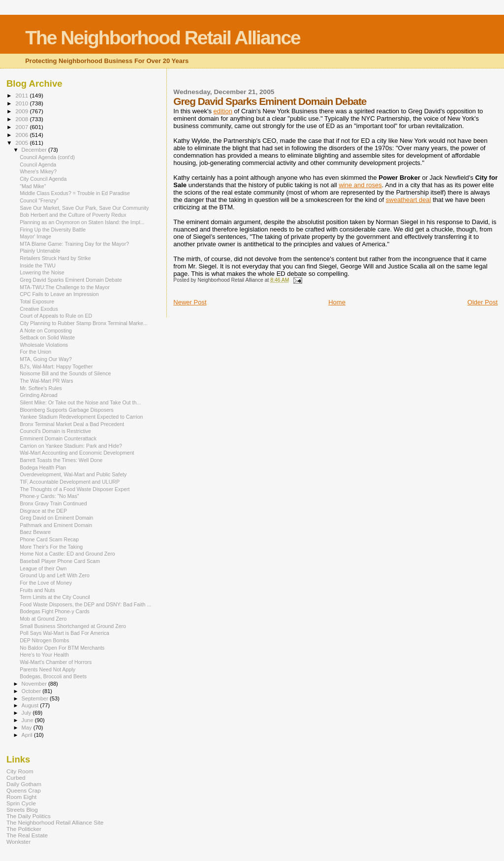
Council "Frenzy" (39, 200)
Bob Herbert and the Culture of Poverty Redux (73, 215)
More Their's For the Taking (51, 547)
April (28, 735)
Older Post (483, 302)
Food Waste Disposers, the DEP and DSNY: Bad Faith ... (85, 604)
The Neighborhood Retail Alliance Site (55, 822)
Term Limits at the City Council (55, 597)
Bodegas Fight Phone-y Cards (55, 611)
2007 (22, 127)
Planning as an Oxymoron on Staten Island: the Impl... (82, 222)
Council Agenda (38, 165)
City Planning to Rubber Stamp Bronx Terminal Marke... (84, 323)
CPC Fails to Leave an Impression (59, 294)
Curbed (16, 778)
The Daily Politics (29, 816)
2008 (22, 119)
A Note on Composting (46, 331)
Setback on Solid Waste (47, 337)
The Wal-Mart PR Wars (47, 381)
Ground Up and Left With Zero (55, 575)
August (31, 705)
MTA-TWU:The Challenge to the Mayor (65, 287)
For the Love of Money (46, 583)
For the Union (35, 352)
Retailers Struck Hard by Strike (55, 258)
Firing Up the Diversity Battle (53, 230)
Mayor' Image (35, 236)
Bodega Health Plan (43, 467)
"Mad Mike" (33, 186)
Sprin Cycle (21, 803)
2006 (22, 135)
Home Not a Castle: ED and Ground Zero (67, 554)
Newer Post (190, 302)
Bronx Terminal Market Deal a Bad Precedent (72, 424)
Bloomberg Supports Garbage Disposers (67, 410)
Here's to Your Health (44, 655)
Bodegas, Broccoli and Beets (53, 676)
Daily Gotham (24, 784)
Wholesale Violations (44, 345)
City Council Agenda (43, 179)
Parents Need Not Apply (47, 669)
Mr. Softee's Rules (41, 388)
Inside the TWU (38, 265)
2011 (22, 95)
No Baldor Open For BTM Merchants (62, 648)
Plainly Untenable (40, 251)
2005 (22, 143)
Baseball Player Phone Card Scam (60, 561)
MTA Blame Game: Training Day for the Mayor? (74, 244)
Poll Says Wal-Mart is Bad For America (64, 633)
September (36, 698)
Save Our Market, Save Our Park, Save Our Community (84, 208)
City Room (20, 771)
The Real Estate (27, 835)
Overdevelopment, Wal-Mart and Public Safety (73, 474)
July (27, 713)
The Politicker (24, 829)
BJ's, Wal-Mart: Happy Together (56, 366)
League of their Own (43, 568)
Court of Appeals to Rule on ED (56, 316)
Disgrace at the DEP (43, 511)
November (35, 684)
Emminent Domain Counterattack (58, 438)
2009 (22, 111)
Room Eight (21, 797)
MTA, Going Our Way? (46, 359)
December (35, 150)
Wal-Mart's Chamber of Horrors (56, 662)
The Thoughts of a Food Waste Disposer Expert (75, 489)
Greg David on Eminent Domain (56, 518)
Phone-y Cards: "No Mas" (49, 496)
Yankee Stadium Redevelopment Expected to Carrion (81, 417)
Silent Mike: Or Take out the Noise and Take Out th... (80, 402)
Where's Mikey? (38, 171)
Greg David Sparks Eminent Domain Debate (71, 280)
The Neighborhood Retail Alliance (163, 38)
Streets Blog (22, 810)
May (28, 728)
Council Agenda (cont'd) (47, 157)
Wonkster (18, 842)
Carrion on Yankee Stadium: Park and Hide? (71, 446)
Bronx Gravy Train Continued (53, 503)
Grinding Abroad (38, 395)
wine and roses (360, 185)
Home (337, 302)
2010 (22, 103)
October (32, 691)
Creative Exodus (39, 309)
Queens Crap (24, 790)
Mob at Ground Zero (43, 619)
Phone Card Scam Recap (49, 539)
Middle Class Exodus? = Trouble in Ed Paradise (75, 193)
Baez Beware (35, 532)
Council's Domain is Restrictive (55, 431)
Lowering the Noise (42, 272)
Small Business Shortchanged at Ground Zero (73, 626)
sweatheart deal (409, 200)
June (28, 720)
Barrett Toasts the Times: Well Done (61, 460)
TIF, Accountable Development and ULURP (70, 482)
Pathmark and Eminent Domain (56, 525)
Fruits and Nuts (37, 590)
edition (223, 111)
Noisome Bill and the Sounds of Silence (65, 373)
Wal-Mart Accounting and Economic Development (77, 453)
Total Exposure (37, 301)
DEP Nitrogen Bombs (44, 640)
